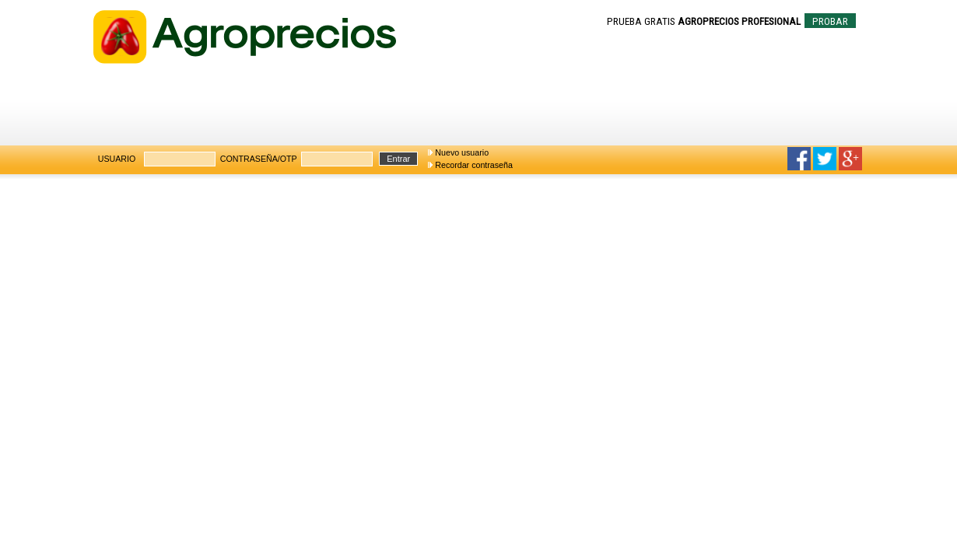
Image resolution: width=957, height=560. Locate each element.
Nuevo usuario (462, 152)
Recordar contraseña (474, 165)
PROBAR (830, 21)
